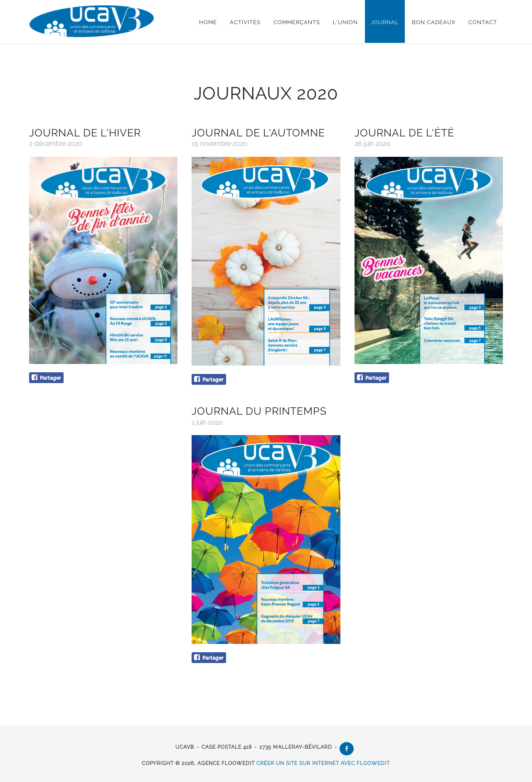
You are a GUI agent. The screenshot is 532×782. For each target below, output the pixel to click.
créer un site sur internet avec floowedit (324, 763)
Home (208, 22)
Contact (483, 22)
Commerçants (297, 22)
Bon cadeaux (434, 22)
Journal (385, 22)
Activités (245, 22)
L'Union (345, 22)
